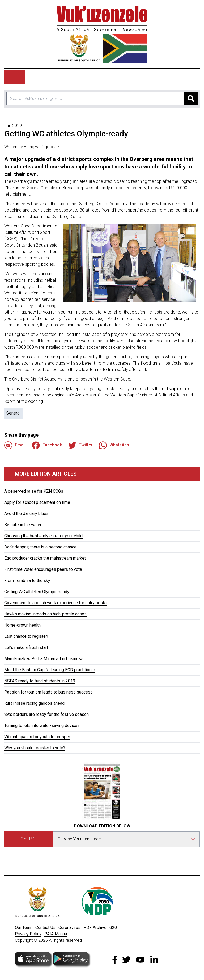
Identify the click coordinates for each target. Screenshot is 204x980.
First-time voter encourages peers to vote (43, 569)
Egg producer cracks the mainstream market (45, 558)
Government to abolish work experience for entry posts (55, 603)
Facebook (47, 445)
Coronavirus (69, 928)
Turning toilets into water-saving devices (42, 726)
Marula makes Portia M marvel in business (44, 659)
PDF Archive (95, 928)
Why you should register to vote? (35, 748)
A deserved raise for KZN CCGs (34, 491)
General (13, 413)
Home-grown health (22, 625)
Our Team (24, 928)
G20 (113, 928)
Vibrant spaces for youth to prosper (37, 737)
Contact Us (45, 928)
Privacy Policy (28, 934)
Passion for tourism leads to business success (48, 692)
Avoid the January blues (26, 514)
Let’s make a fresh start (27, 647)
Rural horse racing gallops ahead (34, 703)
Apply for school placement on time (37, 502)
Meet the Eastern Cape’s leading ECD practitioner (50, 670)
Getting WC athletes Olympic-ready (37, 592)
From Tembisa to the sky (27, 580)
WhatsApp (114, 445)
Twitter (80, 445)
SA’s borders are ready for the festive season (46, 714)
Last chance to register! (26, 636)
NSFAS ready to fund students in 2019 (40, 681)
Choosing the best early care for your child (43, 536)
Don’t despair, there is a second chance (40, 547)
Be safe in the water (23, 525)
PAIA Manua (56, 934)
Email (15, 445)
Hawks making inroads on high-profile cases (45, 614)
